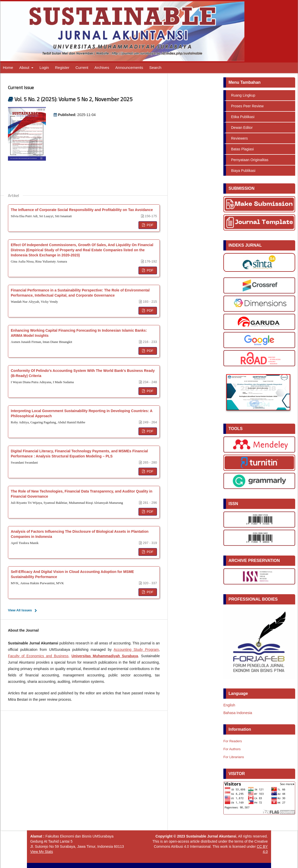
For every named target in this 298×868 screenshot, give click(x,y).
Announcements (129, 67)
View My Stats (42, 852)
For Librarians (234, 757)
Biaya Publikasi (243, 171)
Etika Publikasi (243, 117)
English (229, 705)
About (25, 67)
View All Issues (20, 610)
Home (8, 67)
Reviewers (239, 138)
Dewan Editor (242, 128)
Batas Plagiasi (242, 149)
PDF (150, 225)
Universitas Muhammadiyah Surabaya (105, 656)
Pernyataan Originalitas (250, 160)
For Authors (232, 749)
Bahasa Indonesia (238, 713)
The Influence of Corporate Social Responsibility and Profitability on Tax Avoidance (82, 210)
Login (44, 67)
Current (82, 67)
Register (62, 67)
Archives (102, 67)
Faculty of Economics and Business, (39, 656)
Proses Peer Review (247, 106)
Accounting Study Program (136, 650)
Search (155, 67)
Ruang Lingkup (243, 95)
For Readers (233, 741)
